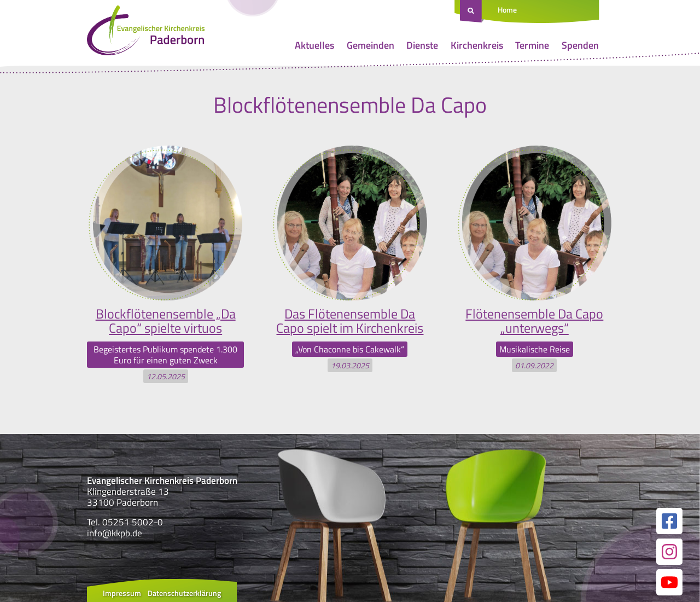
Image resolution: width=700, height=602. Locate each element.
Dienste (422, 45)
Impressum (122, 593)
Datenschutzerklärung (184, 593)
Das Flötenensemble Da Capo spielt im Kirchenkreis (350, 321)
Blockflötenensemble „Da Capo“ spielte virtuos (166, 321)
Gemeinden (371, 45)
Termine (532, 45)
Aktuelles (314, 45)
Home (507, 10)
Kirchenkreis (477, 45)
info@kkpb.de (115, 533)
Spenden (580, 45)
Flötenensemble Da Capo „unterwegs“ (534, 321)
